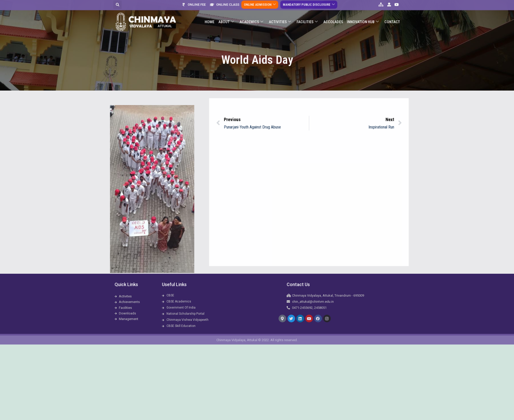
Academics (251, 12)
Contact (392, 12)
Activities (280, 12)
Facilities (307, 12)
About (226, 12)
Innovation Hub (363, 12)
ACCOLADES (333, 12)
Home (210, 12)
